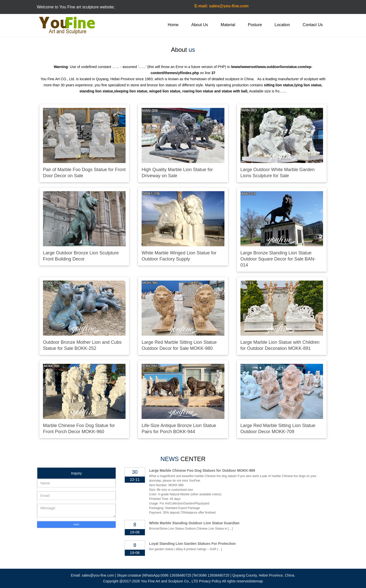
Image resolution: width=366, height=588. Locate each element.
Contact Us (313, 25)
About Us (200, 25)
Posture (255, 25)
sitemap (257, 581)
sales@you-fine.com (98, 575)
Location (282, 25)
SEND (76, 525)
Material (228, 25)
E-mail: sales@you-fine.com (222, 6)
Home (173, 25)
